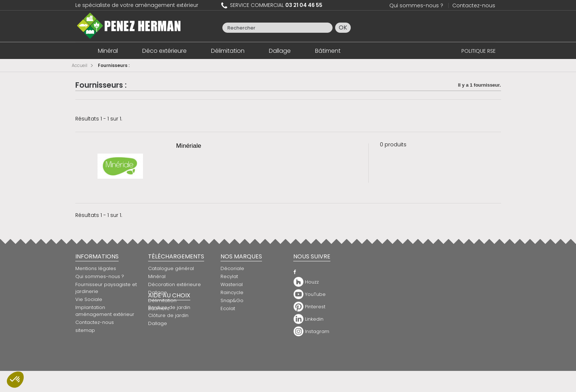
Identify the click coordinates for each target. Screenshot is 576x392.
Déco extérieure (164, 51)
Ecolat (228, 308)
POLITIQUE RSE (478, 51)
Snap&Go (232, 300)
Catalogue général (171, 268)
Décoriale (232, 268)
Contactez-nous (474, 5)
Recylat (229, 276)
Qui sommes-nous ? (416, 5)
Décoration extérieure (174, 284)
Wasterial (232, 284)
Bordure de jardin (169, 331)
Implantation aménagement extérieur (105, 311)
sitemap (85, 330)
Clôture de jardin (168, 339)
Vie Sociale (89, 299)
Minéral (108, 51)
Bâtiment (328, 51)
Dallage (280, 51)
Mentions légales (96, 268)
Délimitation (228, 51)
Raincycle (232, 292)
